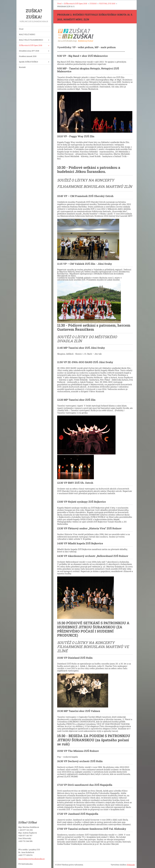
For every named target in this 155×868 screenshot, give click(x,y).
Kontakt (22, 67)
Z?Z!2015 (93, 3)
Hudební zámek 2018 (28, 56)
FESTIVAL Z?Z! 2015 (107, 3)
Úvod (21, 29)
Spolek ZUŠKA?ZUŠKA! (28, 62)
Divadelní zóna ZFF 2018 (29, 51)
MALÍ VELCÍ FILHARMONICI (31, 40)
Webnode (131, 865)
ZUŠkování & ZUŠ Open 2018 (31, 45)
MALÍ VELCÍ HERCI (27, 34)
